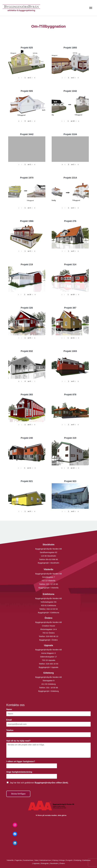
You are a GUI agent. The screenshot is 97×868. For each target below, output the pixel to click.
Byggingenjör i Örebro (48, 640)
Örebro (62, 863)
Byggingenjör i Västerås (48, 588)
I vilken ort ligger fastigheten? (21, 761)
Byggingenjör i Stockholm (48, 563)
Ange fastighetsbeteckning (20, 772)
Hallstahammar (45, 860)
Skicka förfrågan (18, 794)
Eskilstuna (86, 860)
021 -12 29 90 (52, 584)
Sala (36, 860)
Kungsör (69, 860)
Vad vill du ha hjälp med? (19, 741)
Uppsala (36, 863)
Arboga (62, 860)
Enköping (77, 860)
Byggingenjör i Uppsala (48, 667)
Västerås (10, 860)
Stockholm (54, 863)
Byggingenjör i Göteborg (48, 691)
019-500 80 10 (52, 636)
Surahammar (28, 860)
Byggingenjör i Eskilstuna (48, 612)
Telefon (10, 730)
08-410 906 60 (52, 559)
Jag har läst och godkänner (39, 783)
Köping (55, 860)
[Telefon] (48, 735)
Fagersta (18, 860)
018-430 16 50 (52, 664)
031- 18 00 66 (52, 688)
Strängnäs (45, 863)
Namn (10, 709)
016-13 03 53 (52, 609)
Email (10, 720)
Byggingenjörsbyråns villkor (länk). (52, 783)
